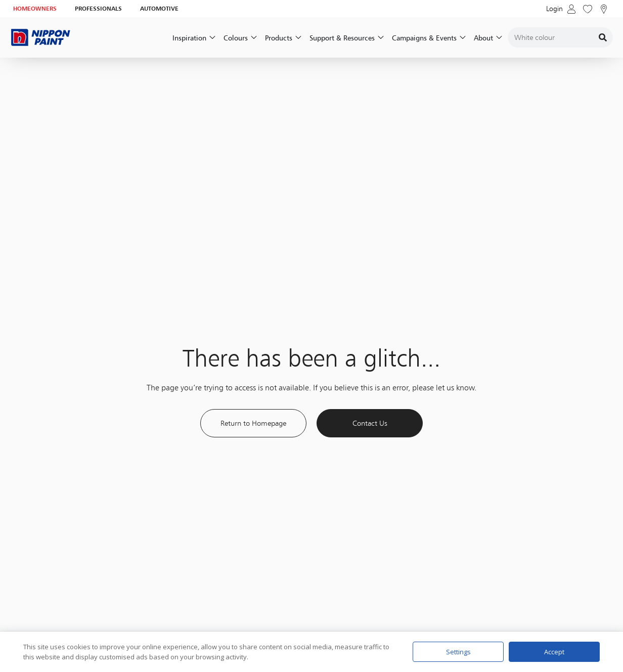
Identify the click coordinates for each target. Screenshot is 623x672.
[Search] (603, 37)
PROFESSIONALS (98, 8)
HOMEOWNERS (35, 8)
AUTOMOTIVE (159, 8)
